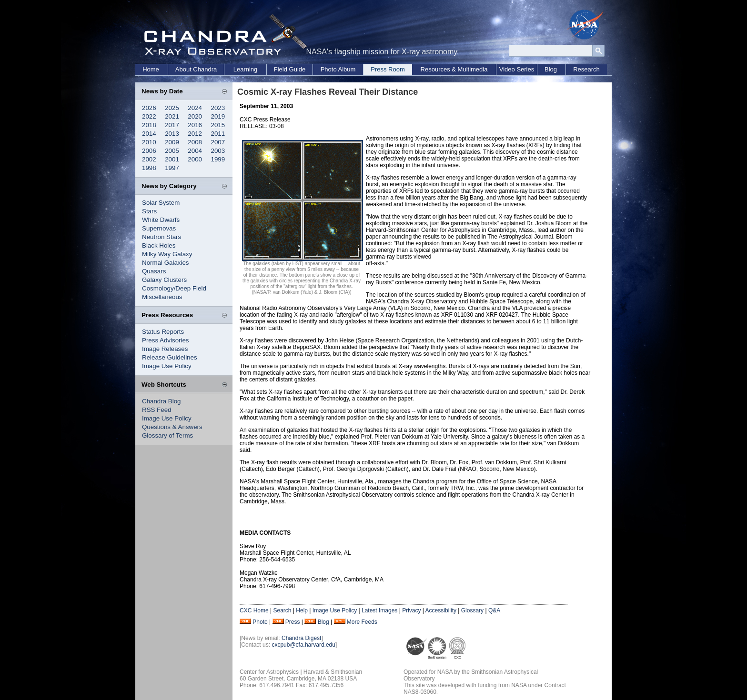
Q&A (494, 610)
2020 (195, 116)
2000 (195, 159)
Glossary (472, 610)
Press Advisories (166, 340)
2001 (172, 159)
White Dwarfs (161, 220)
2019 (218, 116)
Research (586, 69)
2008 (195, 142)
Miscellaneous (162, 297)
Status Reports (163, 332)
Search (282, 610)
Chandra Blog (162, 401)
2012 (195, 134)
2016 (195, 125)
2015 (218, 125)
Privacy (411, 610)
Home (151, 69)
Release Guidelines (170, 357)
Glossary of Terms (167, 435)
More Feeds (362, 622)
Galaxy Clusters (164, 280)
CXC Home (254, 610)
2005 (172, 151)
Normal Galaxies (166, 263)
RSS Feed (157, 410)
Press (293, 622)
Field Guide (290, 69)
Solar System (161, 203)
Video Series (517, 69)
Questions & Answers (172, 427)
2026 (149, 108)
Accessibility (441, 610)
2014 (149, 134)
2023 (218, 108)
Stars (149, 211)
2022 (149, 116)
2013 (172, 134)
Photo (260, 622)
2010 (149, 142)
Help (302, 610)
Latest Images (379, 610)
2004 (195, 151)
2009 (172, 142)
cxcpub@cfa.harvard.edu (303, 645)
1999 (218, 159)
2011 (218, 134)
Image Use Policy (167, 366)
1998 (149, 168)
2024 (195, 108)
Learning (246, 69)
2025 (172, 108)
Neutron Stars (162, 237)
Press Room (388, 69)
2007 (218, 142)
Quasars (154, 271)
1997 (172, 168)
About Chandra (196, 69)
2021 (172, 116)
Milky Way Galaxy (167, 254)
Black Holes (159, 245)
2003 (218, 151)
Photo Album (338, 69)
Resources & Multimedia (454, 69)
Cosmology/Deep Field (174, 288)
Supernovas (159, 228)
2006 (149, 151)
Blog (551, 69)
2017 (172, 125)
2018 (149, 125)
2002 (149, 159)
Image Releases (165, 349)
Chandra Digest (301, 638)
